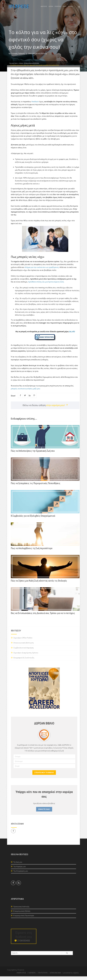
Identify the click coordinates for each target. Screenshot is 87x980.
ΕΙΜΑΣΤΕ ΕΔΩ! (44, 813)
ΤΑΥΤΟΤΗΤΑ (43, 976)
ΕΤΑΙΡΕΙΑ (70, 9)
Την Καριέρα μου (20, 870)
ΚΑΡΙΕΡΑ (51, 9)
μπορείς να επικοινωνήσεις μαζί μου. (26, 392)
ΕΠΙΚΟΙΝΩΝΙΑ (55, 976)
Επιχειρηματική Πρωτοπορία (24, 919)
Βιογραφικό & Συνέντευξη (24, 661)
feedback (35, 105)
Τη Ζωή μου (18, 866)
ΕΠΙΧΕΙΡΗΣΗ (58, 9)
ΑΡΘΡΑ (65, 9)
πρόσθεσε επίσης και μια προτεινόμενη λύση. (46, 286)
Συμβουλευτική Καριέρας (24, 651)
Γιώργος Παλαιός (18, 57)
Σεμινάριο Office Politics (23, 642)
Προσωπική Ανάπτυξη (21, 910)
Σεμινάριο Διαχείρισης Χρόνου (26, 656)
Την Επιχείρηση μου (21, 875)
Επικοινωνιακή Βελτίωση (24, 646)
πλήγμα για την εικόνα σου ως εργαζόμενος (42, 271)
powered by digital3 (71, 976)
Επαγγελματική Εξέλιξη (38, 57)
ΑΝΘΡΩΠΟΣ (44, 9)
